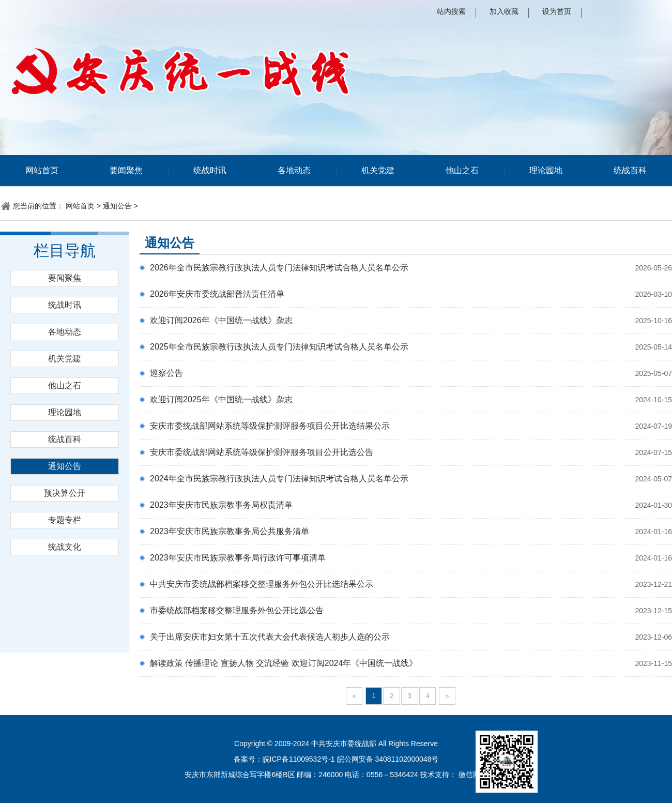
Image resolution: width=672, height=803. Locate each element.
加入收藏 (504, 11)
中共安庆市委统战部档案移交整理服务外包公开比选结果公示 (262, 584)
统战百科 (630, 170)
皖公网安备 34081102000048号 (388, 759)
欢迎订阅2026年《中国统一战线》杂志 (221, 320)
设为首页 (557, 11)
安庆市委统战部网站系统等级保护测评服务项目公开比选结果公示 (270, 426)
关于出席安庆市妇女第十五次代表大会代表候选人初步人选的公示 (270, 637)
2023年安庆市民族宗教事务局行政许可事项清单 (238, 558)
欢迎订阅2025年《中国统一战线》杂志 (221, 399)
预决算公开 (65, 493)
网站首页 (42, 170)
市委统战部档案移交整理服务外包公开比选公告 (237, 610)
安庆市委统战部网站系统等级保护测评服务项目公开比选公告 (262, 452)
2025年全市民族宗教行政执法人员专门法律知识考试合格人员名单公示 (279, 347)
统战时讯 (210, 170)
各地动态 (294, 170)
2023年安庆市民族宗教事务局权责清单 (221, 505)
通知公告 (117, 206)
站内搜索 (451, 11)
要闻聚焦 (126, 170)
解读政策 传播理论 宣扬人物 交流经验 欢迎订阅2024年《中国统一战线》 (284, 663)
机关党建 (378, 170)
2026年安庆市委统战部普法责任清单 (217, 294)
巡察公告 (166, 373)
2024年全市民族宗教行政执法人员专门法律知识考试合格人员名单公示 (279, 479)
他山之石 (462, 170)
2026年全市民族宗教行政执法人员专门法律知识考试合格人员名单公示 (279, 268)
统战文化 (65, 547)
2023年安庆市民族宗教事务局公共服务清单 (230, 531)
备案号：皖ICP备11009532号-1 (284, 759)
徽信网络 (473, 775)
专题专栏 (65, 520)
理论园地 (546, 170)
